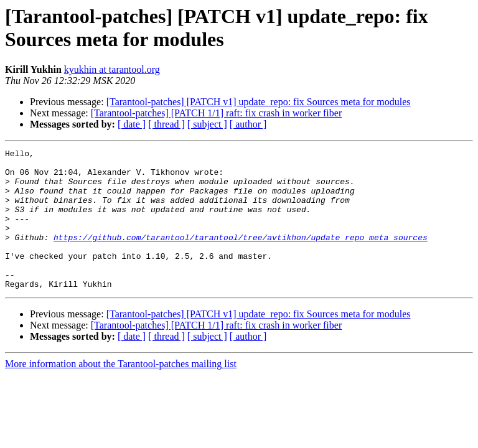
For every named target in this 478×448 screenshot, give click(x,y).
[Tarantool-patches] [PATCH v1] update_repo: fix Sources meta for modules (259, 102)
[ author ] (248, 124)
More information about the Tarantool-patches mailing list (121, 392)
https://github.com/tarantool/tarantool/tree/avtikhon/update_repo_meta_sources (241, 256)
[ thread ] (166, 124)
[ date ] (132, 124)
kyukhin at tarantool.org (112, 69)
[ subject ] (207, 124)
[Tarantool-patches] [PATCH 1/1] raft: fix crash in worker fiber (217, 113)
